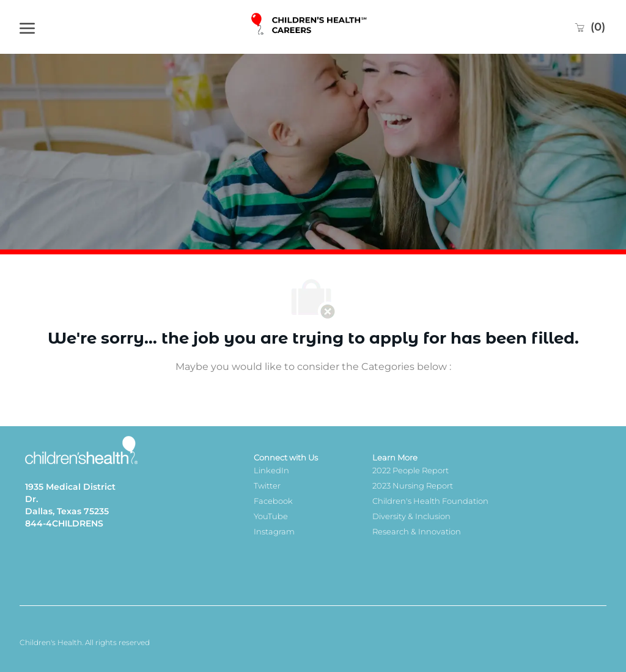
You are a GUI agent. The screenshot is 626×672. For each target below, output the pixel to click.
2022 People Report (411, 470)
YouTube (271, 516)
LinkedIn (271, 470)
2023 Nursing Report (413, 486)
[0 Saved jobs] (590, 27)
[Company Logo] (310, 27)
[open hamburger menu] (27, 27)
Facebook (273, 501)
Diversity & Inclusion (411, 516)
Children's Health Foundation (430, 501)
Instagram (274, 531)
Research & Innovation (417, 531)
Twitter (267, 486)
